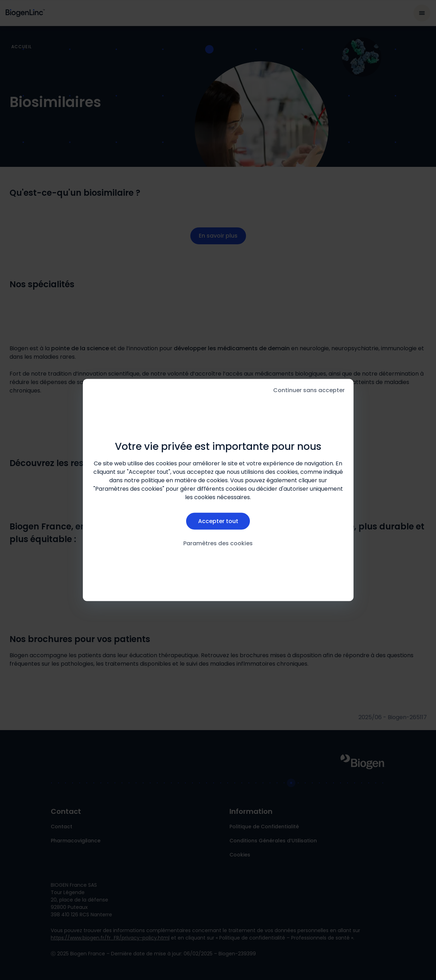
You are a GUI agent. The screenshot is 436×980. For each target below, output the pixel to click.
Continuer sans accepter (309, 390)
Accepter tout (218, 521)
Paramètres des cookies (218, 543)
